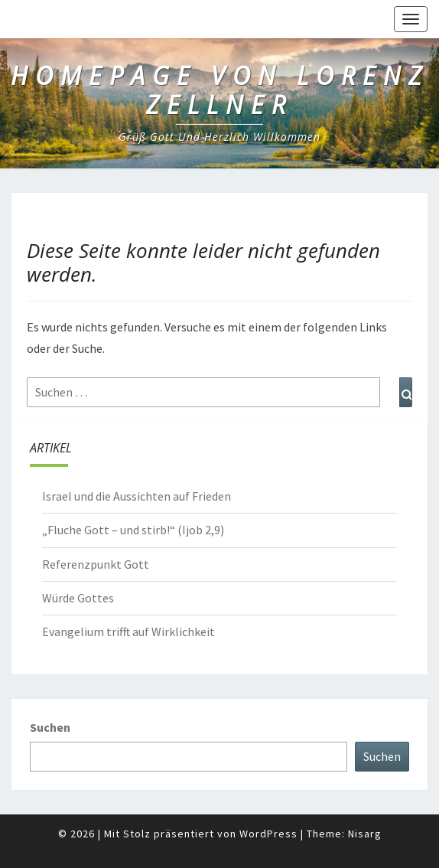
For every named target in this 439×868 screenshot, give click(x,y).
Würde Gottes (78, 598)
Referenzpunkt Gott (96, 564)
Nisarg (365, 834)
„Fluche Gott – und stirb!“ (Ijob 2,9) (133, 530)
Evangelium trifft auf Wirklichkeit (128, 631)
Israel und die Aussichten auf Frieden (137, 496)
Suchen (50, 727)
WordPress (268, 834)
